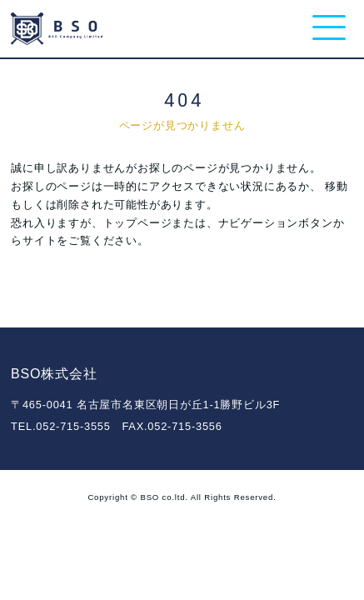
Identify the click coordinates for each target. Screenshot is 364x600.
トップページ (138, 223)
